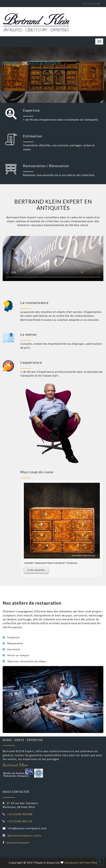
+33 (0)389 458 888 (20, 814)
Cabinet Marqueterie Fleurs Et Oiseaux (51, 563)
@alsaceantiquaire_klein (24, 835)
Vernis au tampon (18, 655)
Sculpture (13, 637)
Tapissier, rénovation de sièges (27, 661)
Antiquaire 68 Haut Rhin (81, 862)
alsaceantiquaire (18, 842)
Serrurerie (14, 649)
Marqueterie (15, 643)
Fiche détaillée (36, 570)
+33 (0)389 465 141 (20, 821)
